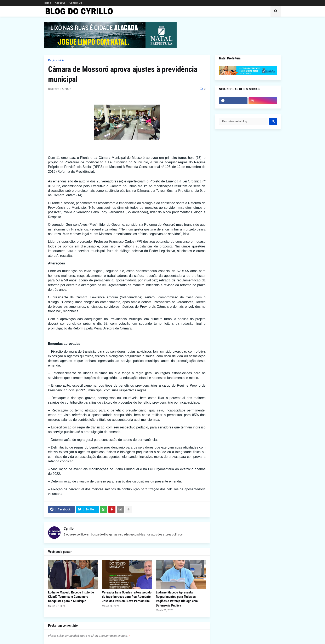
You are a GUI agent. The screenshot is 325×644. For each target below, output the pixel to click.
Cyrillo (69, 528)
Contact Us (76, 3)
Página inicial (57, 60)
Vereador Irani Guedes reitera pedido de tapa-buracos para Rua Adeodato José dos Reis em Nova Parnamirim (127, 597)
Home (47, 3)
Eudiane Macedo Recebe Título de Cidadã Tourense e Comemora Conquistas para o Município (71, 597)
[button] (276, 11)
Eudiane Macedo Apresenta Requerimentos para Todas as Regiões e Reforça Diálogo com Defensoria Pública (177, 599)
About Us (60, 3)
